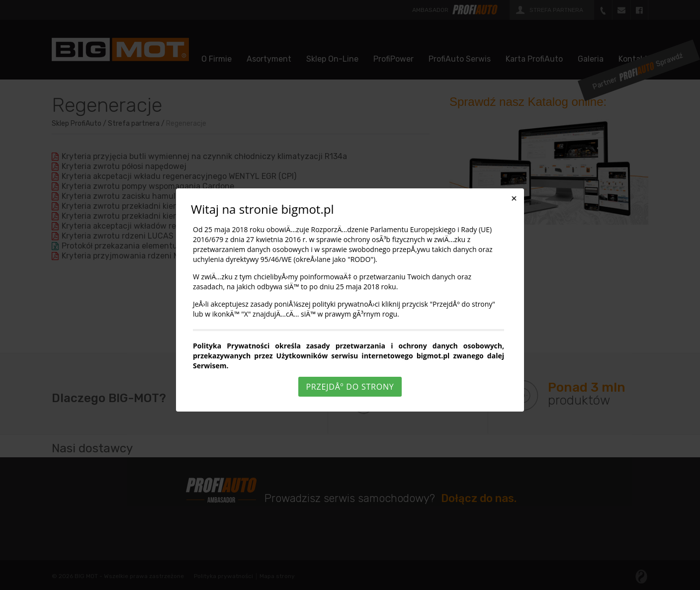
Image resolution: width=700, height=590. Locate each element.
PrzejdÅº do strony (350, 387)
